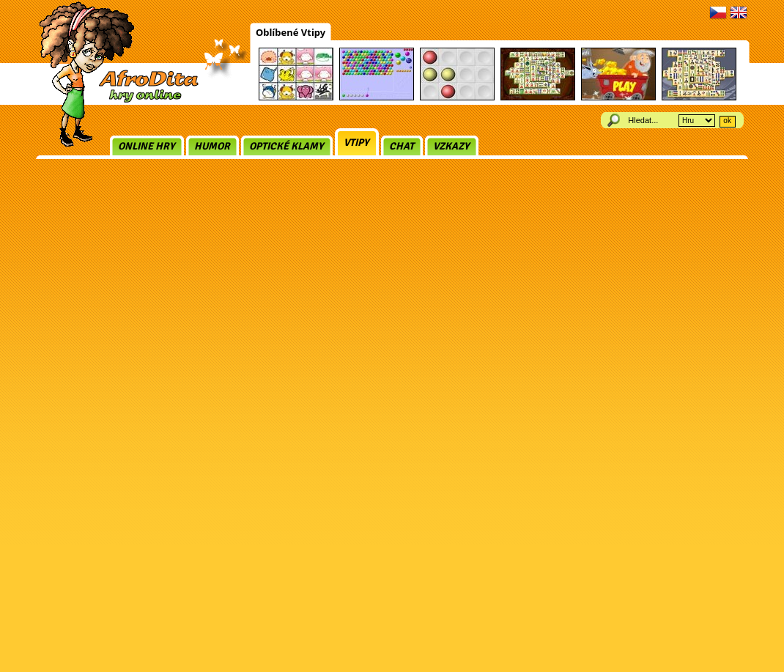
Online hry (147, 146)
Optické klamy (286, 146)
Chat (402, 146)
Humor (212, 146)
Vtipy (356, 143)
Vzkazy (451, 146)
